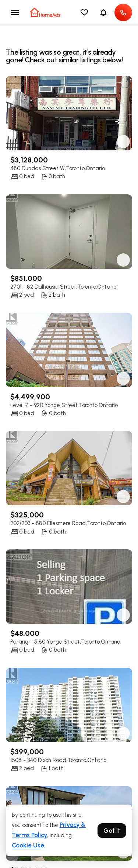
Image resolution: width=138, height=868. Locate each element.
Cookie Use (28, 845)
